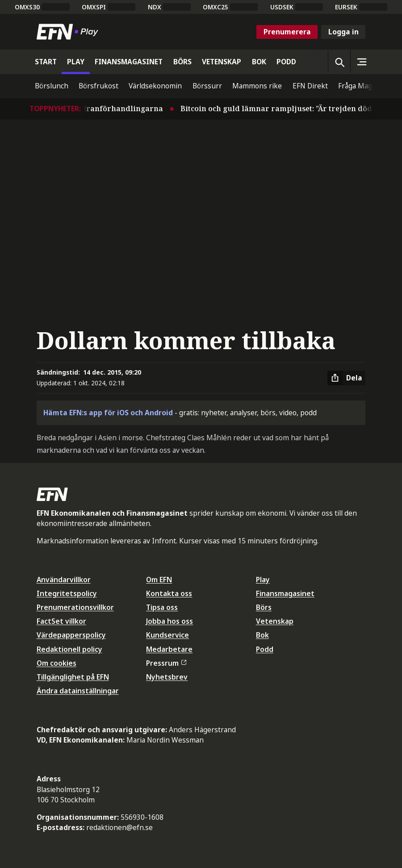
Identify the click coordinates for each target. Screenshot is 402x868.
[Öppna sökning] (339, 62)
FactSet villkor (61, 621)
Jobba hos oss (170, 621)
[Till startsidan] (69, 32)
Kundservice (167, 635)
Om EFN (159, 580)
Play (263, 580)
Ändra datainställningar (78, 691)
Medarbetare (169, 649)
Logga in (343, 32)
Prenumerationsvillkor (75, 607)
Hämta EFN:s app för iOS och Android (108, 413)
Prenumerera (287, 32)
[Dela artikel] (346, 378)
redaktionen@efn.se (119, 827)
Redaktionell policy (69, 649)
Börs (264, 607)
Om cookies (57, 663)
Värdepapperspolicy (71, 635)
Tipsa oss (162, 607)
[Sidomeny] (361, 62)
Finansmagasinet (285, 593)
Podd (265, 649)
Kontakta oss (169, 593)
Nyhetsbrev (167, 677)
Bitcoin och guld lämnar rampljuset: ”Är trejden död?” (284, 108)
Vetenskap (275, 621)
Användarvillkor (64, 580)
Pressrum (166, 663)
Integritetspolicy (67, 593)
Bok (262, 635)
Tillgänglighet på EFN (73, 677)
